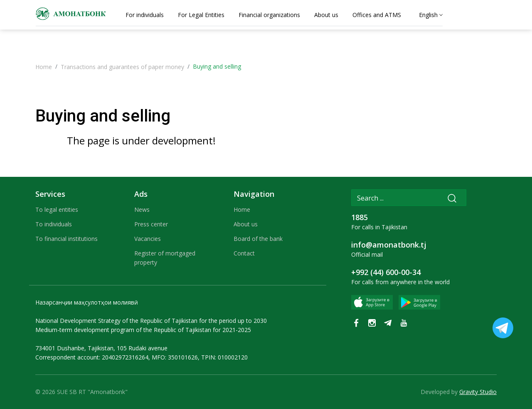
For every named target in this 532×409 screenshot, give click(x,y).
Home (44, 67)
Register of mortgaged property (165, 258)
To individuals (54, 224)
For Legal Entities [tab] (201, 15)
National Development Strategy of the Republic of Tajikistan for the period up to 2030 (151, 321)
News (142, 209)
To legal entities (57, 209)
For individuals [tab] (145, 15)
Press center (151, 224)
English (428, 15)
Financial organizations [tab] (269, 15)
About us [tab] (326, 15)
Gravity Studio (478, 392)
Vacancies (148, 239)
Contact (244, 253)
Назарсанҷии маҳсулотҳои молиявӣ (87, 302)
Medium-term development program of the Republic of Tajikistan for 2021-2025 (143, 330)
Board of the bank (258, 239)
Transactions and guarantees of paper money (122, 67)
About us (246, 224)
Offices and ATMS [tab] (377, 15)
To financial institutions (66, 239)
